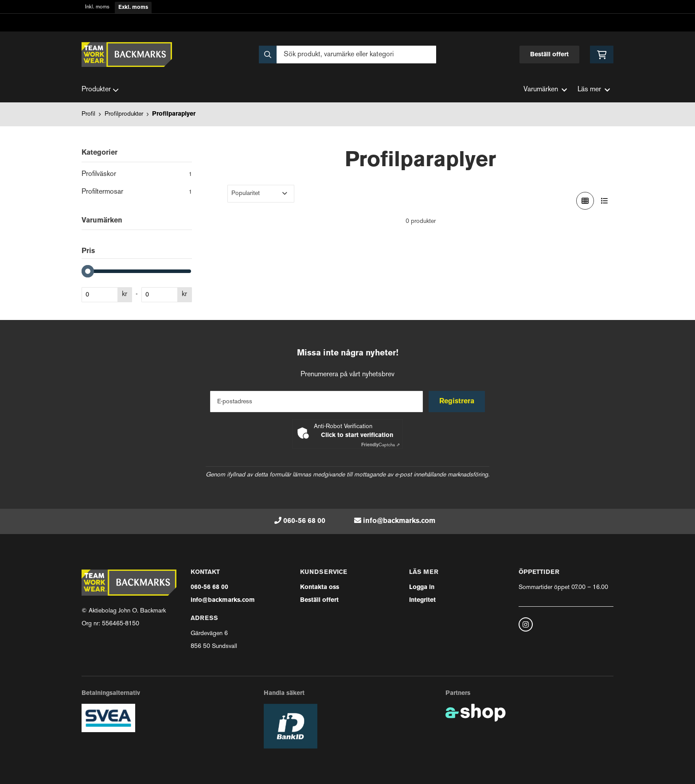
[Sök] (347, 55)
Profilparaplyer (174, 114)
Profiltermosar (137, 193)
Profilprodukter (124, 114)
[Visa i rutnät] (585, 201)
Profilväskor (137, 175)
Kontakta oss (320, 587)
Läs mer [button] (594, 90)
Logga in (422, 587)
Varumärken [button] (545, 90)
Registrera (458, 402)
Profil (88, 114)
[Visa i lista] (605, 201)
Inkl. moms (97, 7)
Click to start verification (357, 435)
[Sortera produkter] (261, 194)
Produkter (100, 90)
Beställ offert (549, 55)
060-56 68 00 (304, 521)
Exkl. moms (133, 8)
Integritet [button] (422, 600)
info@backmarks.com (399, 521)
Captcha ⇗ (381, 445)
